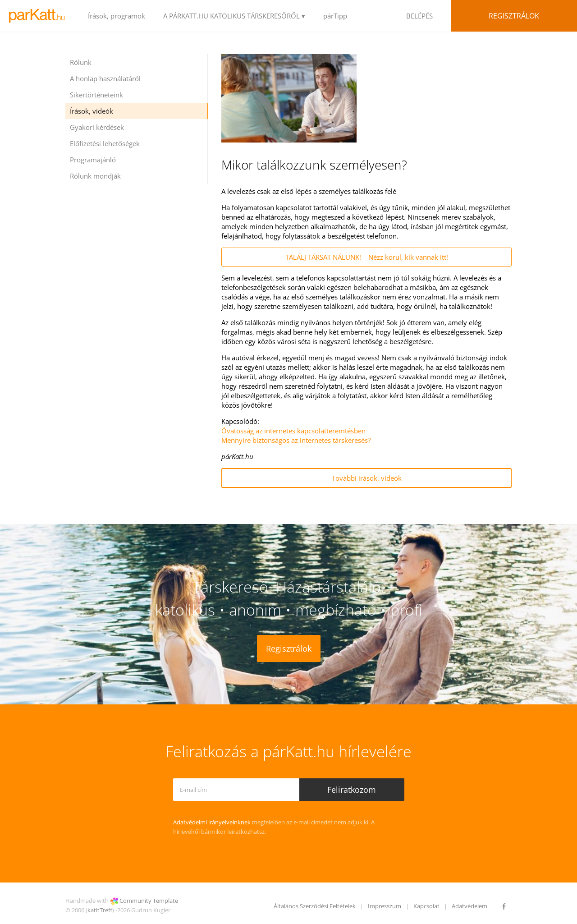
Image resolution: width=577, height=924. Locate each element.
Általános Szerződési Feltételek (315, 906)
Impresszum (385, 906)
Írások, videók (92, 111)
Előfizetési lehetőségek (105, 143)
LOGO (39, 16)
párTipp (335, 16)
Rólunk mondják (95, 176)
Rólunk (81, 62)
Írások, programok (117, 16)
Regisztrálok (514, 16)
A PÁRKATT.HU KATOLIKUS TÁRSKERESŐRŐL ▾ (234, 16)
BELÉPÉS (419, 16)
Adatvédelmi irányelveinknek (212, 822)
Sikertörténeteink (96, 95)
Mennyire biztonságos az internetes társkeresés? (296, 440)
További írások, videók (367, 478)
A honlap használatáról (105, 78)
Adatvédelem (469, 906)
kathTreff (100, 910)
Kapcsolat (426, 906)
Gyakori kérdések (97, 127)
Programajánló (93, 160)
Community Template (149, 901)
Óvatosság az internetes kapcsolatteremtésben (293, 431)
